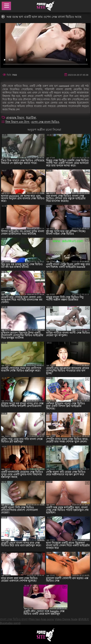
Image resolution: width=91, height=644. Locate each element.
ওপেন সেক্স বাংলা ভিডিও (45, 122)
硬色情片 (84, 619)
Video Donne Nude (66, 619)
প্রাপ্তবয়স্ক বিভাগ (15, 118)
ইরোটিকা (31, 118)
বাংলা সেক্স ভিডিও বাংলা (14, 619)
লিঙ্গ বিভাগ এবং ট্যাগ (18, 122)
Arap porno (47, 619)
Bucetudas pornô (10, 623)
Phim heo (34, 619)
